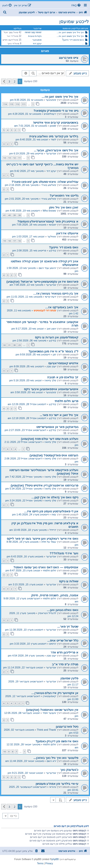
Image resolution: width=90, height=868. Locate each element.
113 (11, 104)
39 (15, 215)
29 (19, 345)
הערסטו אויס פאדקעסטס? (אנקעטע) (54, 455)
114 (5, 104)
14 (4, 158)
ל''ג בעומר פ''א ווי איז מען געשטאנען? (53, 351)
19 (4, 241)
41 (4, 215)
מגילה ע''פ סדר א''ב (65, 664)
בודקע (52, 250)
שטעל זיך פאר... (68, 627)
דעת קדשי (51, 297)
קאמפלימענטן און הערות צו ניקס (57, 337)
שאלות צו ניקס (69, 581)
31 (9, 345)
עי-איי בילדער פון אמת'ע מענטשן (57, 784)
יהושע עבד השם (47, 268)
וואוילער (52, 236)
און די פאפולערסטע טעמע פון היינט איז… (51, 511)
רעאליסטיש (50, 114)
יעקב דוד (37, 43)
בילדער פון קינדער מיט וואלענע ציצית (54, 136)
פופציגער (37, 40)
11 (19, 158)
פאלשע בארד (49, 185)
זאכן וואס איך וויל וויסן (64, 207)
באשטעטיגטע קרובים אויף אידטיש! (56, 123)
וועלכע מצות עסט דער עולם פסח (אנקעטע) (50, 439)
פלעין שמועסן (69, 678)
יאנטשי (52, 225)
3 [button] (9, 81)
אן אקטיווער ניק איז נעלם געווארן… (55, 693)
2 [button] (15, 81)
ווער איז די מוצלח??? (64, 553)
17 (15, 241)
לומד (53, 139)
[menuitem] (76, 5)
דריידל (53, 530)
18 (9, 241)
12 (15, 158)
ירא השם (51, 761)
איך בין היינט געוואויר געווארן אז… (56, 293)
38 (19, 215)
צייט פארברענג (69, 58)
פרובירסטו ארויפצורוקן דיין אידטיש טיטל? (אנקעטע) (45, 485)
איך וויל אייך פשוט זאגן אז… (70, 32)
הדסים (53, 644)
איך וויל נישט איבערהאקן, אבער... (56, 150)
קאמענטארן (49, 696)
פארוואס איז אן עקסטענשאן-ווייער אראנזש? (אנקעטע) (42, 282)
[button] (4, 81)
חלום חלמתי (50, 570)
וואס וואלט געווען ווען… (63, 610)
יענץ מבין (51, 366)
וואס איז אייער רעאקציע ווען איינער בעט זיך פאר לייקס (43, 539)
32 (4, 345)
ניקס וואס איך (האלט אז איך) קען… (55, 497)
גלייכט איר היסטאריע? (64, 196)
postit (53, 126)
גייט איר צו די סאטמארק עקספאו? (56, 111)
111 (24, 104)
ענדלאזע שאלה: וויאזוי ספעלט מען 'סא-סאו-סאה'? (45, 182)
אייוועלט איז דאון (67, 233)
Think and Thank (46, 730)
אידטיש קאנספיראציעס (63, 363)
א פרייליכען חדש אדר (64, 652)
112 (17, 104)
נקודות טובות (35, 36)
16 (19, 241)
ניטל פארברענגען (67, 727)
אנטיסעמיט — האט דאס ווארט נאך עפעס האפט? (46, 567)
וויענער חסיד (49, 713)
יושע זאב (51, 329)
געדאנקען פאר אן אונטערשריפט (57, 427)
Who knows (49, 211)
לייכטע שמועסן (74, 21)
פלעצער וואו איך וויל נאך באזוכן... (56, 758)
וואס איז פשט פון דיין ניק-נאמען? (57, 741)
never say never (33, 32)
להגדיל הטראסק (47, 613)
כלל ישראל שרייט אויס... (63, 641)
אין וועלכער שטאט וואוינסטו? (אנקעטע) (52, 710)
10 (4, 752)
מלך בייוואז (50, 380)
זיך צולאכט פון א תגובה (63, 377)
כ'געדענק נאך (69, 770)
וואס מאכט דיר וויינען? (73, 40)
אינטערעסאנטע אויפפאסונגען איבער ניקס (51, 389)
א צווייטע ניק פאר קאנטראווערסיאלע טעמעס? (48, 221)
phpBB (55, 859)
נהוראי (53, 787)
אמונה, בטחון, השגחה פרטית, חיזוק (55, 595)
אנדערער (51, 153)
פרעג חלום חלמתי (66, 401)
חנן (54, 354)
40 (9, 215)
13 (9, 158)
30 (15, 345)
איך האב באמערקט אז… (62, 307)
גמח (54, 514)
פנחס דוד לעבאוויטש (45, 310)
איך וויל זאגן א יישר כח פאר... (59, 415)
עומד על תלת (49, 542)
